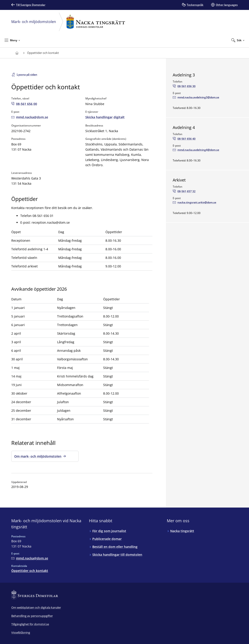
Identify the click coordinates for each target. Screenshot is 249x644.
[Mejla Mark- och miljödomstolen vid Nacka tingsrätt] (30, 117)
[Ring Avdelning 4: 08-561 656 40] (184, 139)
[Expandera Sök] (238, 40)
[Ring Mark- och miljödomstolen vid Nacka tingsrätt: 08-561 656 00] (24, 104)
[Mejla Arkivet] (194, 202)
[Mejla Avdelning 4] (196, 150)
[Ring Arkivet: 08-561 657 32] (184, 191)
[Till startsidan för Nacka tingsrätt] (17, 53)
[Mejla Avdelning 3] (196, 97)
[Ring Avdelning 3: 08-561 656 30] (184, 86)
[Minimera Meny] (12, 40)
